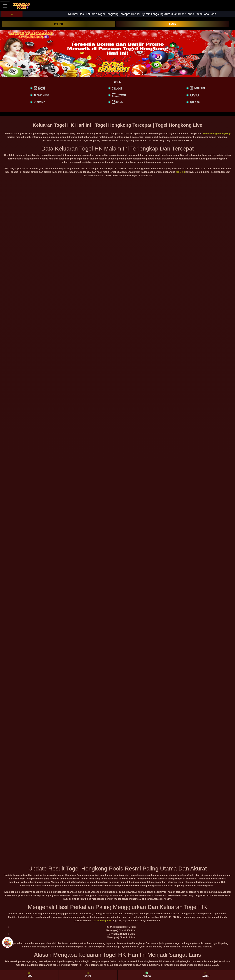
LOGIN (173, 24)
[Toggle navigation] (5, 6)
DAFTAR (58, 24)
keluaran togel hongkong (217, 133)
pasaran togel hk (102, 920)
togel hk (180, 172)
